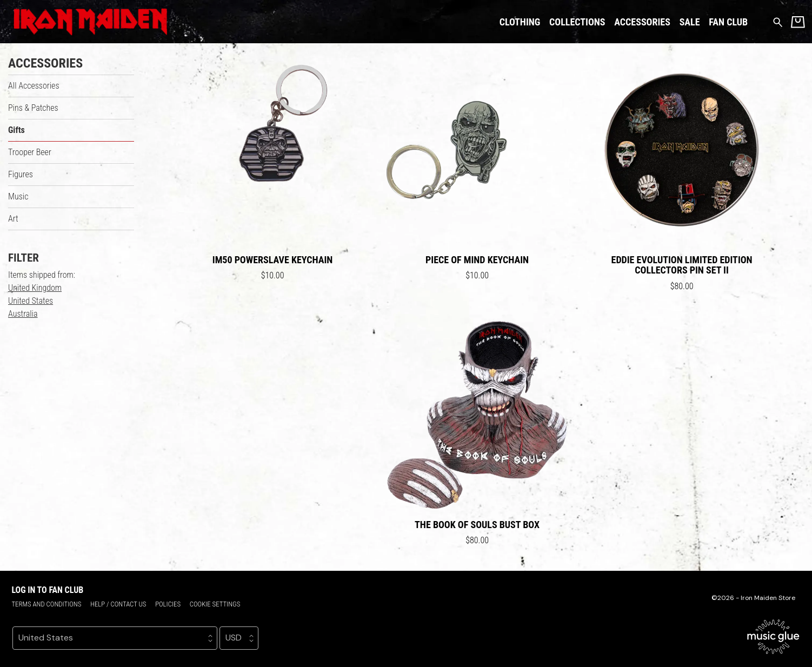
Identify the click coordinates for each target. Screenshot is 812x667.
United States (31, 301)
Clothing (520, 22)
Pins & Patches (33, 108)
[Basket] (798, 22)
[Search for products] (778, 21)
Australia (23, 314)
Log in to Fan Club (47, 590)
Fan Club (728, 22)
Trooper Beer (30, 152)
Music (18, 196)
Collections (577, 22)
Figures (21, 174)
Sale (690, 22)
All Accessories (34, 86)
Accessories (642, 22)
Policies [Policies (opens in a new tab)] (168, 604)
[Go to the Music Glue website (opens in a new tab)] (773, 637)
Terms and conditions (46, 604)
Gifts (16, 130)
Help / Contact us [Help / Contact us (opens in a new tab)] (118, 604)
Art (13, 219)
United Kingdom (35, 288)
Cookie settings (215, 604)
